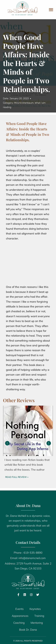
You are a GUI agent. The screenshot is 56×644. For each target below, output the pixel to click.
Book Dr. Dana (28, 630)
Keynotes (35, 609)
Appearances (20, 616)
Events (19, 609)
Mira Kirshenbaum (24, 103)
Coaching (19, 623)
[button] (51, 10)
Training (39, 616)
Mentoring (37, 623)
